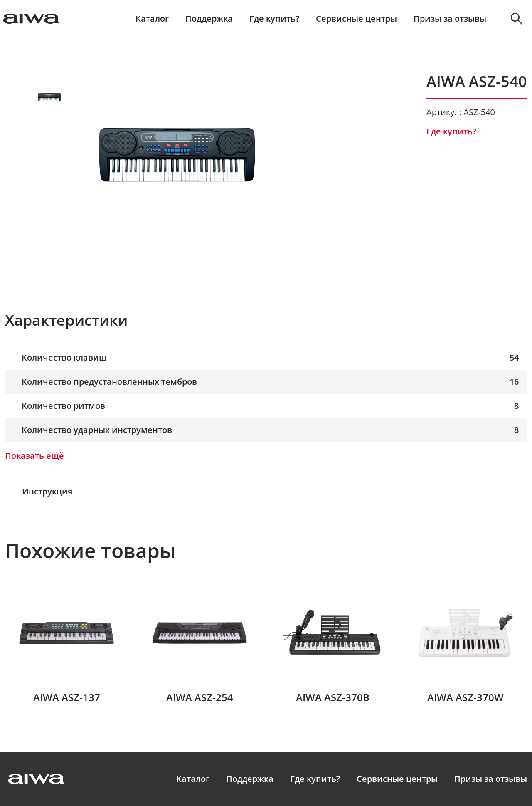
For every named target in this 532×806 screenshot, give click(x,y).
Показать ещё (34, 456)
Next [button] (50, 211)
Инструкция (47, 491)
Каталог (152, 19)
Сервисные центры (356, 19)
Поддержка (209, 19)
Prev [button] (50, 65)
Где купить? (274, 19)
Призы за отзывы (450, 19)
